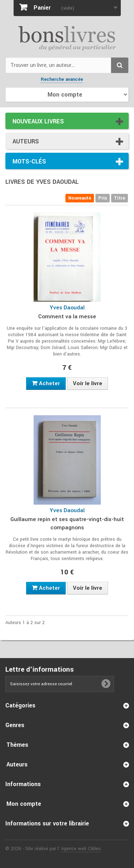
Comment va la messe (67, 317)
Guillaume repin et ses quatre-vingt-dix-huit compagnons (67, 523)
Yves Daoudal (67, 308)
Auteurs (26, 141)
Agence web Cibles (81, 849)
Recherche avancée (62, 79)
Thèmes (17, 745)
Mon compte (24, 804)
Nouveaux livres (38, 121)
